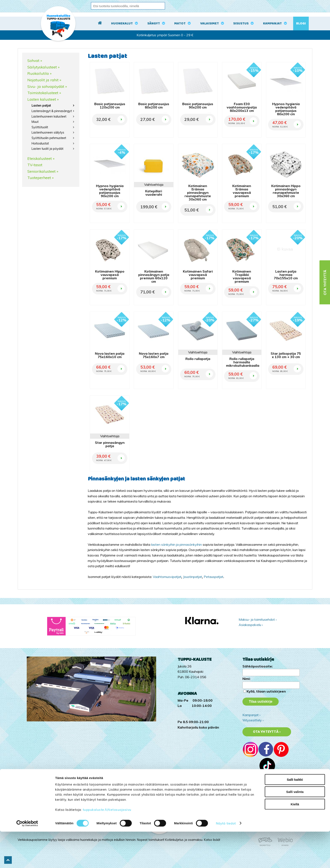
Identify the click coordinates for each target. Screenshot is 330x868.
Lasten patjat (41, 106)
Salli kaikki (295, 816)
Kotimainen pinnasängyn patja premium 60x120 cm (154, 276)
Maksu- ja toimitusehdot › (258, 619)
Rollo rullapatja (198, 359)
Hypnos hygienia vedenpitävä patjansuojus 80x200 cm (286, 109)
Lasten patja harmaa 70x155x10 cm (286, 275)
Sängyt (154, 23)
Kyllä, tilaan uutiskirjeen (266, 691)
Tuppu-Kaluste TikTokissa (262, 788)
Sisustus (241, 23)
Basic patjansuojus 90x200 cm (198, 106)
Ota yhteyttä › (267, 732)
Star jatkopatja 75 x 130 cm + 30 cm (286, 355)
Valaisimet (210, 23)
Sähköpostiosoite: (258, 666)
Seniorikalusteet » (43, 171)
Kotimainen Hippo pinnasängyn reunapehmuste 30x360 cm (286, 191)
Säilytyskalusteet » (43, 67)
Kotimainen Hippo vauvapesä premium (110, 275)
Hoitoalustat (40, 143)
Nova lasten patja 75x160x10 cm (110, 355)
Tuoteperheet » (41, 178)
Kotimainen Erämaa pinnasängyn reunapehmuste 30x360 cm (198, 193)
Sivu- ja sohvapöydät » (47, 86)
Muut (35, 122)
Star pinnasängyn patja (110, 444)
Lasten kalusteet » (43, 99)
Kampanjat (272, 23)
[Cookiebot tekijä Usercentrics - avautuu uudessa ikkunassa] (27, 860)
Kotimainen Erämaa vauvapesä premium (242, 191)
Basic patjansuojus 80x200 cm (154, 106)
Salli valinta (295, 828)
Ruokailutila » (39, 73)
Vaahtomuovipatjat (167, 577)
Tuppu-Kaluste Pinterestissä (264, 804)
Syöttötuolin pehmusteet (49, 138)
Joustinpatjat (193, 577)
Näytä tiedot (226, 860)
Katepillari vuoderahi (154, 193)
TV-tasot (35, 165)
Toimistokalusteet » (44, 93)
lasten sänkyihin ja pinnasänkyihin (176, 544)
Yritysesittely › (253, 720)
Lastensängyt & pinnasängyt (52, 111)
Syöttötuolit (40, 127)
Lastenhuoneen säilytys (48, 132)
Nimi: (246, 679)
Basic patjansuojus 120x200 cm (110, 106)
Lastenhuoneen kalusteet (49, 116)
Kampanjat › (251, 715)
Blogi (301, 23)
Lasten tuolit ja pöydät (47, 149)
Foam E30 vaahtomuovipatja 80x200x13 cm (242, 107)
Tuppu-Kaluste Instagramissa (264, 793)
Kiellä (295, 841)
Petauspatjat (214, 577)
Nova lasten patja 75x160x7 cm (154, 355)
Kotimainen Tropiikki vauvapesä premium (242, 276)
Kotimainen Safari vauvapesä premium (198, 275)
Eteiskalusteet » (41, 158)
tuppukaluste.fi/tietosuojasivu (107, 846)
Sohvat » (35, 60)
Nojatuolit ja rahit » (44, 80)
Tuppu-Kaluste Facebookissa (264, 798)
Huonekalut (122, 23)
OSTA (121, 112)
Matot (180, 23)
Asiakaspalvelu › (251, 625)
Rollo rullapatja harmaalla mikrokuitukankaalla (243, 362)
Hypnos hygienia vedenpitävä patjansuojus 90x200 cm (110, 191)
